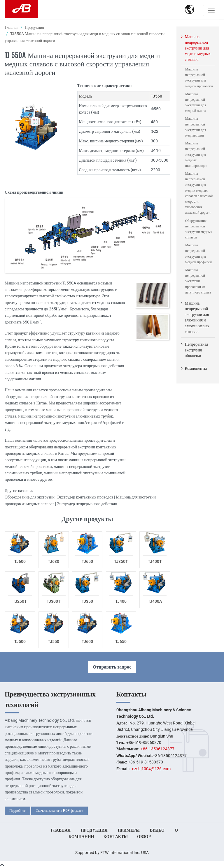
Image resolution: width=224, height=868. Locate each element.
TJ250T (20, 601)
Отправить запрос (112, 667)
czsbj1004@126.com (151, 769)
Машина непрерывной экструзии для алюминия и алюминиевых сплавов (197, 317)
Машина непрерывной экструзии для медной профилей (198, 254)
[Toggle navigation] (211, 10)
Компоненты (196, 368)
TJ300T (54, 601)
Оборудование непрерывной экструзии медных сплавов (199, 229)
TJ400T (155, 561)
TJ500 (20, 641)
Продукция (34, 27)
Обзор (144, 837)
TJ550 (54, 641)
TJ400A (155, 601)
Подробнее (17, 811)
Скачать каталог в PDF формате (60, 811)
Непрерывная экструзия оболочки (197, 350)
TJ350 (87, 601)
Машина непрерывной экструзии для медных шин (196, 127)
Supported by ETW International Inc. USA (112, 853)
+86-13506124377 (157, 749)
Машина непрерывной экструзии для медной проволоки (199, 78)
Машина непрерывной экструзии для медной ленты (196, 102)
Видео (157, 830)
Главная (12, 27)
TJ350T (121, 561)
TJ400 (121, 601)
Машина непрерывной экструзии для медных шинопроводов (196, 154)
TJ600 (20, 561)
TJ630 (54, 561)
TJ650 (87, 561)
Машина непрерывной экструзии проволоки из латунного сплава (198, 281)
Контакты (131, 694)
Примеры (129, 830)
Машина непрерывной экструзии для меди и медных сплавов (198, 48)
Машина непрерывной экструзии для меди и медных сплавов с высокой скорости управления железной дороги (199, 193)
